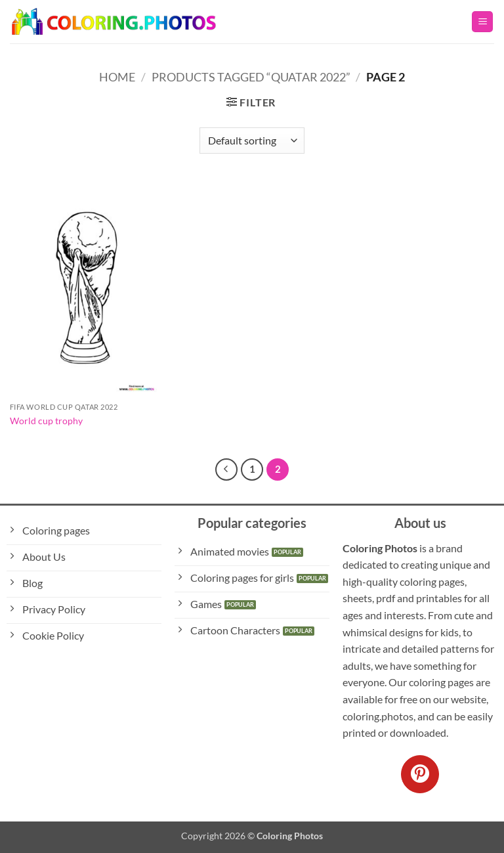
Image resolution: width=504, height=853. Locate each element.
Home (117, 77)
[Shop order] (252, 141)
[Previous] (226, 470)
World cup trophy (46, 421)
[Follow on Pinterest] (420, 774)
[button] (482, 22)
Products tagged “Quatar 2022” (251, 77)
